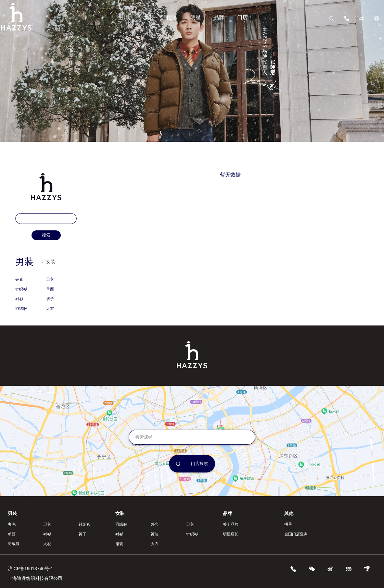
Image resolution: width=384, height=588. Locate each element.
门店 (242, 17)
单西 (50, 289)
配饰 (172, 17)
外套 (155, 524)
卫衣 (50, 279)
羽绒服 (21, 309)
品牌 (219, 17)
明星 (196, 17)
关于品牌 (231, 524)
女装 (149, 17)
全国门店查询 (296, 534)
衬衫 (19, 299)
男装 (125, 17)
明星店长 (231, 534)
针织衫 (21, 289)
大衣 (50, 309)
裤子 (50, 299)
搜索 (46, 235)
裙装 (119, 544)
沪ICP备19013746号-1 (31, 569)
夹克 (19, 279)
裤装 (155, 534)
